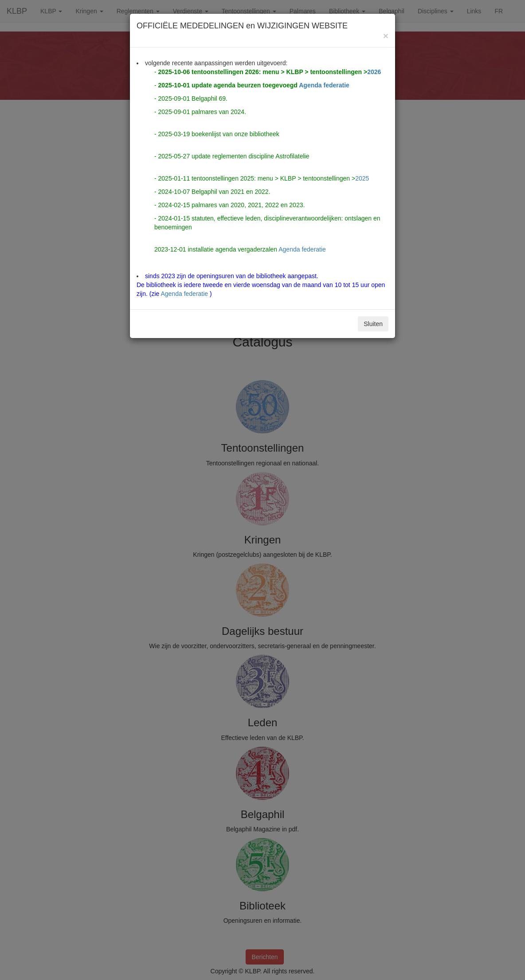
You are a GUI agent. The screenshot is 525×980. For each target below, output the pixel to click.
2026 (374, 72)
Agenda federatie (324, 85)
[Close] (386, 36)
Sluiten (373, 324)
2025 (362, 178)
